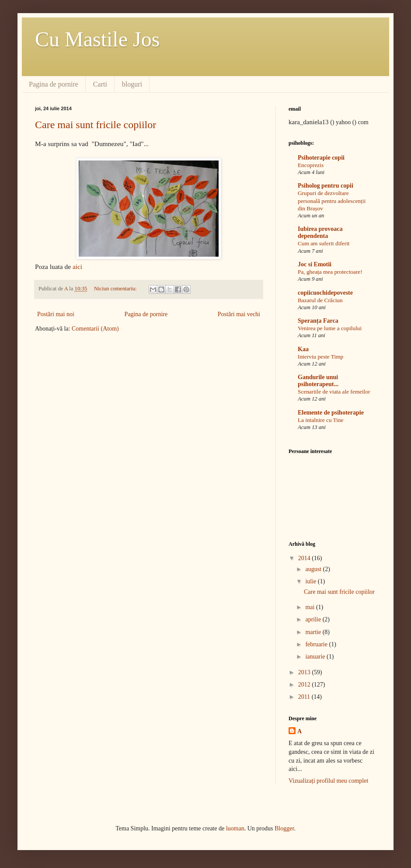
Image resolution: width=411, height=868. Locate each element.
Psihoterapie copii (321, 158)
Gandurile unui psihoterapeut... (318, 381)
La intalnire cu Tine (321, 420)
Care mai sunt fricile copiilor (96, 125)
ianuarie (316, 657)
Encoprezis (311, 165)
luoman (235, 828)
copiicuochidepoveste (325, 293)
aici (77, 267)
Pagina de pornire (54, 84)
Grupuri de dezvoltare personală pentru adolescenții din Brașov (332, 201)
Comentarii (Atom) (95, 329)
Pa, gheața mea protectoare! (330, 272)
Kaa (303, 349)
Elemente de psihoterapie (331, 413)
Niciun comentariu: (116, 289)
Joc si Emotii (315, 264)
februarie (317, 644)
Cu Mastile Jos (97, 39)
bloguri (132, 84)
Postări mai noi (56, 314)
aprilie (314, 619)
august (314, 569)
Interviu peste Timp (320, 357)
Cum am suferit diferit (324, 243)
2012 (305, 685)
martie (314, 632)
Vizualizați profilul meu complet (328, 781)
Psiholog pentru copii (326, 186)
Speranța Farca (318, 321)
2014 (305, 558)
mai (311, 607)
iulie (311, 581)
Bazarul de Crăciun (320, 300)
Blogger (284, 828)
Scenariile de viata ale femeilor (334, 392)
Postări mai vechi (239, 314)
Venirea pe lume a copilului (330, 328)
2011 (305, 697)
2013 (305, 672)
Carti (100, 84)
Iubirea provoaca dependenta (320, 232)
